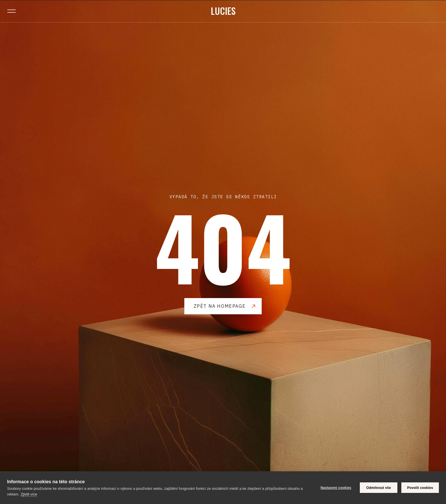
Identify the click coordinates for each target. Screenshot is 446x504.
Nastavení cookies (336, 488)
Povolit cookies (420, 488)
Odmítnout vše (379, 488)
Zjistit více (29, 494)
